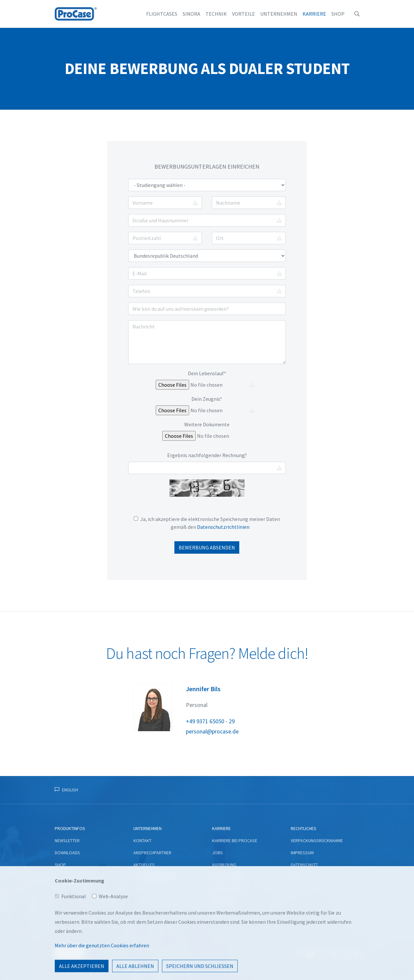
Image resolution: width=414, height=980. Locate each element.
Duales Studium (228, 877)
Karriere (314, 14)
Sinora (191, 14)
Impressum (302, 853)
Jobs (217, 853)
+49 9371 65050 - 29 (210, 721)
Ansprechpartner (152, 853)
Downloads (67, 853)
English (70, 790)
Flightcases (162, 14)
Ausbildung (224, 865)
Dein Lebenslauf (207, 373)
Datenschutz (304, 865)
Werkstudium (226, 889)
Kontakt (142, 841)
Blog (139, 889)
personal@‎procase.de (212, 731)
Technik (216, 14)
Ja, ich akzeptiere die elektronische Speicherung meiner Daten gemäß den (207, 523)
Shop (338, 14)
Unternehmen (279, 14)
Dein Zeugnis (207, 399)
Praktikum (223, 901)
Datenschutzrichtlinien (223, 527)
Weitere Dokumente (207, 424)
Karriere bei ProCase (235, 841)
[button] (357, 14)
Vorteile (244, 14)
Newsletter (67, 841)
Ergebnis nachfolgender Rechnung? (207, 455)
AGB (295, 877)
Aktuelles (144, 865)
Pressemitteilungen (155, 877)
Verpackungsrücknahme (317, 841)
